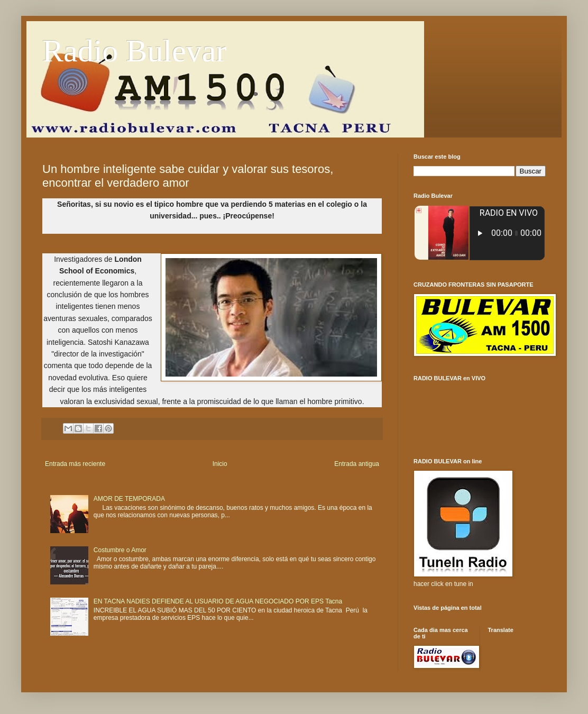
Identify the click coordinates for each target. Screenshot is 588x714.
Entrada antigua (357, 464)
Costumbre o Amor (120, 550)
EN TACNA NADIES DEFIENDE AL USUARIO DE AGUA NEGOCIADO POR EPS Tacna (218, 601)
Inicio (220, 464)
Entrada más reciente (75, 464)
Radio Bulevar (134, 51)
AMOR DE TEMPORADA (129, 499)
